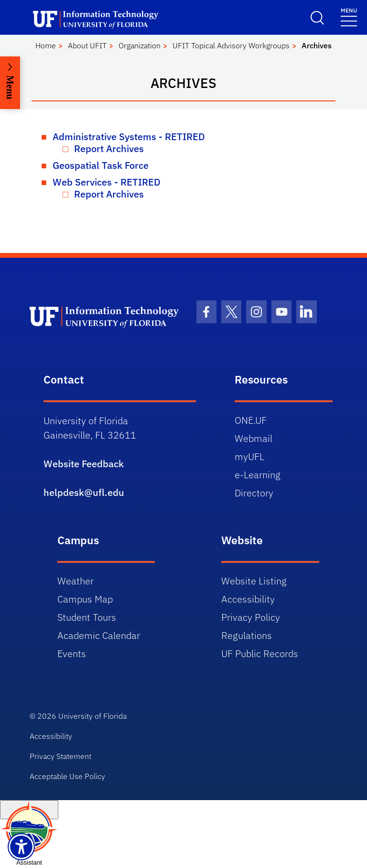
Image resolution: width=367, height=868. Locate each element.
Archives (317, 45)
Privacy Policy (251, 617)
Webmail (254, 438)
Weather (76, 581)
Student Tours (87, 617)
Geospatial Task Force (101, 165)
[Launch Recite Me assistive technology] (21, 847)
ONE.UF (251, 420)
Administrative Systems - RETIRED (129, 137)
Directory (254, 493)
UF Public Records (260, 654)
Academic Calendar (99, 635)
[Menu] (349, 16)
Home (46, 45)
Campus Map (85, 599)
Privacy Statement (60, 756)
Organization (140, 45)
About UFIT (87, 45)
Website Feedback (84, 464)
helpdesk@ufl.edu (84, 492)
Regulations (247, 635)
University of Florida (92, 716)
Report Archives (109, 148)
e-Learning (258, 475)
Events (72, 654)
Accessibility (248, 599)
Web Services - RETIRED (107, 182)
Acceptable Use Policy (67, 776)
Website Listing (254, 581)
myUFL (249, 456)
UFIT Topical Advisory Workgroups (231, 45)
